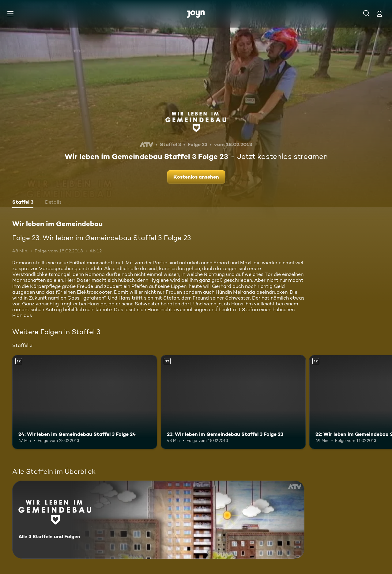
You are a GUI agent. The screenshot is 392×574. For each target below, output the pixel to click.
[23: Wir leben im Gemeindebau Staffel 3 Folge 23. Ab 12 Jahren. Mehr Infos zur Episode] (233, 402)
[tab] (23, 203)
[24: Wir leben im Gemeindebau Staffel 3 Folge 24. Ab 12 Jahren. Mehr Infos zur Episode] (85, 402)
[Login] (379, 14)
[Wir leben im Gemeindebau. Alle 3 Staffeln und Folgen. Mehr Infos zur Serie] (158, 520)
